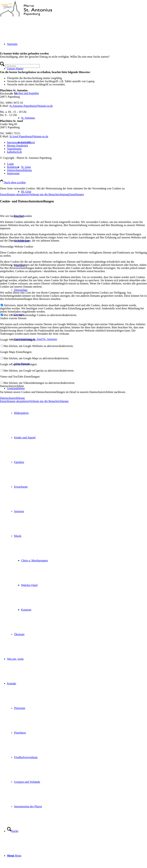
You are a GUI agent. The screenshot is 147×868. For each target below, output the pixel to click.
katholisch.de (14, 152)
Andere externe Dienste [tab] (13, 318)
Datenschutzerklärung (12, 398)
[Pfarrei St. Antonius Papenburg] (26, 17)
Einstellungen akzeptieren (15, 194)
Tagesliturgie (14, 149)
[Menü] (14, 856)
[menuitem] (77, 511)
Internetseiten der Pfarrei (21, 142)
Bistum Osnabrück (18, 146)
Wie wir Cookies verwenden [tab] (16, 216)
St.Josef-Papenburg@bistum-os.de (29, 136)
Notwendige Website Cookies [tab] (17, 247)
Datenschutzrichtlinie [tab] (12, 386)
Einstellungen (76, 194)
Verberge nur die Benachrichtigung (49, 194)
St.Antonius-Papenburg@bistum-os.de (31, 106)
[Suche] (13, 831)
